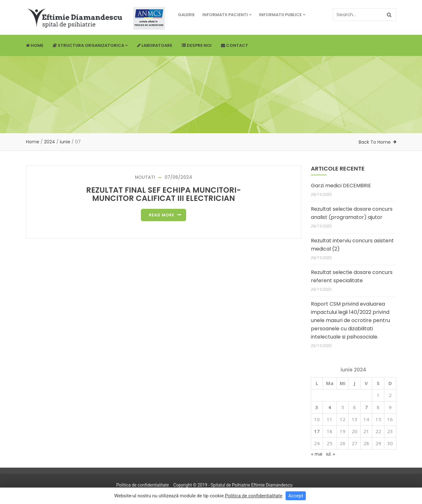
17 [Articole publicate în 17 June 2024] (317, 431)
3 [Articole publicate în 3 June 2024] (317, 407)
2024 (50, 142)
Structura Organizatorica (90, 45)
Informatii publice (282, 15)
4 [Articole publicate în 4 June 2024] (330, 407)
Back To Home (375, 142)
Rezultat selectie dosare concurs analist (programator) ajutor (352, 213)
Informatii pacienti (227, 15)
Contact (235, 45)
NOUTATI (145, 177)
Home (35, 45)
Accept (296, 496)
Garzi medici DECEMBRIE (341, 186)
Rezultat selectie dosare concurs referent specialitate (352, 276)
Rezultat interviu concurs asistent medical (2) (352, 245)
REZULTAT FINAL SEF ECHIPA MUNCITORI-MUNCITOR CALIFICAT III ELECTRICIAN (164, 194)
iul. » (331, 454)
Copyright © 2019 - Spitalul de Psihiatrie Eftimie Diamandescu (233, 485)
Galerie (186, 15)
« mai (317, 454)
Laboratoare (155, 45)
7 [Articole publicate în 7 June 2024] (366, 407)
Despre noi (197, 45)
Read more (162, 215)
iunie (65, 142)
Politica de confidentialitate (142, 485)
